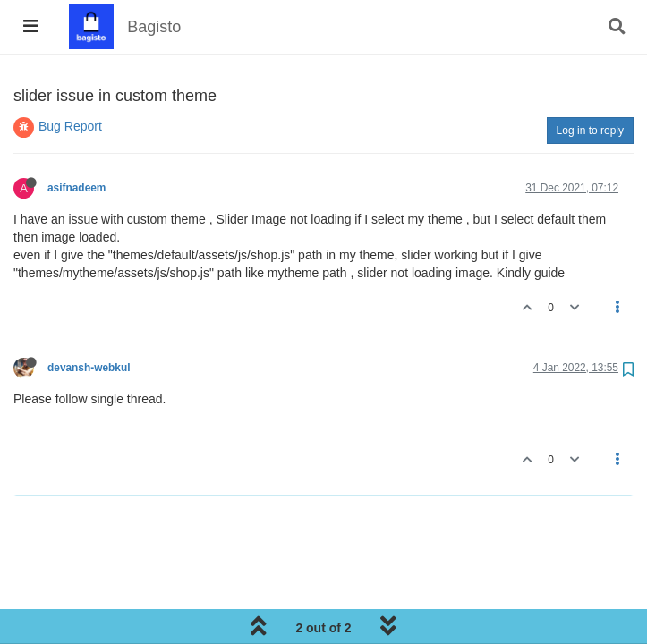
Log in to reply (590, 131)
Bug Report (70, 126)
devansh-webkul (89, 368)
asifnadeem (77, 188)
